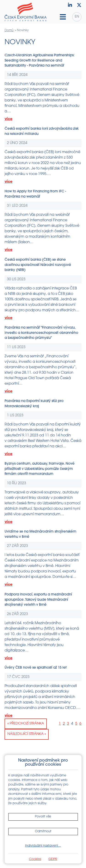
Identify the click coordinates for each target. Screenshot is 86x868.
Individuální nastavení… (43, 846)
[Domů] (26, 12)
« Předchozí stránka (26, 724)
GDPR (53, 859)
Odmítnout (43, 831)
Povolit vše (43, 817)
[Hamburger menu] (63, 17)
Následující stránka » (27, 734)
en (77, 17)
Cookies (35, 859)
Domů (9, 30)
